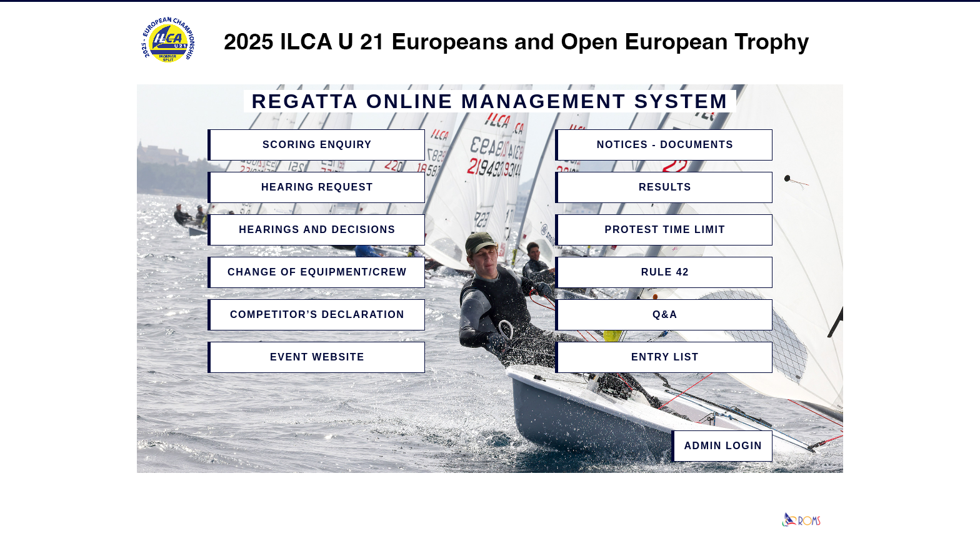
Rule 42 (665, 272)
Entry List (665, 357)
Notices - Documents (665, 145)
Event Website (317, 357)
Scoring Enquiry (317, 145)
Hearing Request (317, 187)
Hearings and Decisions (317, 230)
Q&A (665, 315)
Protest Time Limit (665, 230)
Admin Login (723, 446)
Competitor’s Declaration (317, 315)
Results (665, 187)
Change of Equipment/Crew (317, 272)
